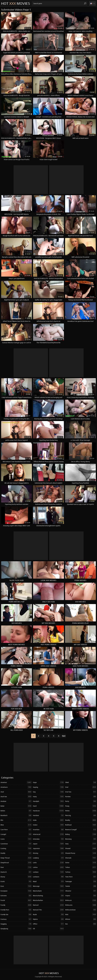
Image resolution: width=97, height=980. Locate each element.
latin (49, 863)
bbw (16, 825)
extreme (16, 896)
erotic (16, 881)
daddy (16, 853)
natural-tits (49, 910)
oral (81, 787)
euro (16, 886)
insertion (49, 830)
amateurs (16, 787)
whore (81, 919)
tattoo (81, 872)
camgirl (16, 834)
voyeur (81, 896)
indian (49, 825)
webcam (81, 900)
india (49, 820)
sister (81, 863)
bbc (16, 820)
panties (81, 797)
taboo (81, 867)
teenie (81, 886)
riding (81, 834)
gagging (16, 924)
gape (49, 782)
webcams (81, 905)
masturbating (49, 896)
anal (16, 792)
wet (81, 914)
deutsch (16, 872)
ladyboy (49, 858)
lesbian (49, 872)
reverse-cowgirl (81, 830)
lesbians (49, 877)
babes (16, 811)
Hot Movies (16, 3)
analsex (16, 801)
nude (49, 914)
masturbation (49, 900)
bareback (16, 815)
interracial (49, 834)
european (16, 891)
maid (49, 881)
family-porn (16, 910)
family (16, 905)
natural (49, 905)
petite (81, 811)
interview (49, 839)
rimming (81, 839)
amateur (16, 782)
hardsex (49, 815)
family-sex (16, 914)
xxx (81, 924)
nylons (49, 919)
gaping (49, 787)
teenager (81, 881)
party (81, 801)
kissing (49, 853)
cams (16, 839)
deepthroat (16, 863)
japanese (49, 848)
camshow (16, 844)
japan (49, 844)
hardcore (49, 811)
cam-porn (16, 830)
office (49, 924)
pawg (81, 806)
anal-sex (16, 797)
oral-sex (81, 792)
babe (16, 806)
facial (16, 900)
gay (49, 792)
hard (49, 806)
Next (64, 736)
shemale (81, 858)
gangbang (16, 929)
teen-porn (81, 877)
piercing (81, 815)
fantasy (16, 919)
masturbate (49, 891)
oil (49, 929)
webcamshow (81, 910)
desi (16, 867)
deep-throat (16, 858)
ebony (16, 877)
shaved (81, 848)
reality (81, 820)
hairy (49, 797)
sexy (81, 844)
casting (16, 848)
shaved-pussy (81, 853)
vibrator (81, 891)
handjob (49, 801)
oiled (81, 782)
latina (49, 867)
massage (49, 886)
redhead (81, 825)
